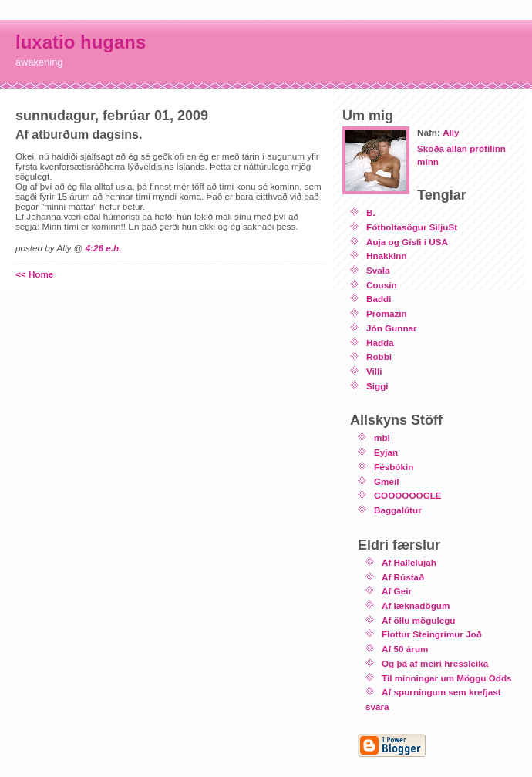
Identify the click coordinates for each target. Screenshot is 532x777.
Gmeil (386, 481)
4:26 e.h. (104, 248)
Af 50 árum (405, 649)
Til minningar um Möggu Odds (447, 678)
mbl (382, 437)
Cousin (382, 285)
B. (371, 212)
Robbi (379, 357)
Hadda (380, 343)
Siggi (377, 386)
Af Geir (397, 591)
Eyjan (386, 452)
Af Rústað (403, 577)
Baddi (379, 299)
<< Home (34, 274)
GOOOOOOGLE (408, 495)
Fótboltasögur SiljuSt (412, 227)
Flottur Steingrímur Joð (432, 634)
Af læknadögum (416, 605)
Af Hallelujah (409, 562)
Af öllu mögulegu (418, 620)
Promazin (387, 313)
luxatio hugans (81, 42)
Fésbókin (394, 467)
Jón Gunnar (392, 328)
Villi (374, 371)
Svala (378, 270)
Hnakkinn (387, 256)
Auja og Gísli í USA (407, 242)
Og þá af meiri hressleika (435, 663)
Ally (451, 132)
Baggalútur (398, 510)
